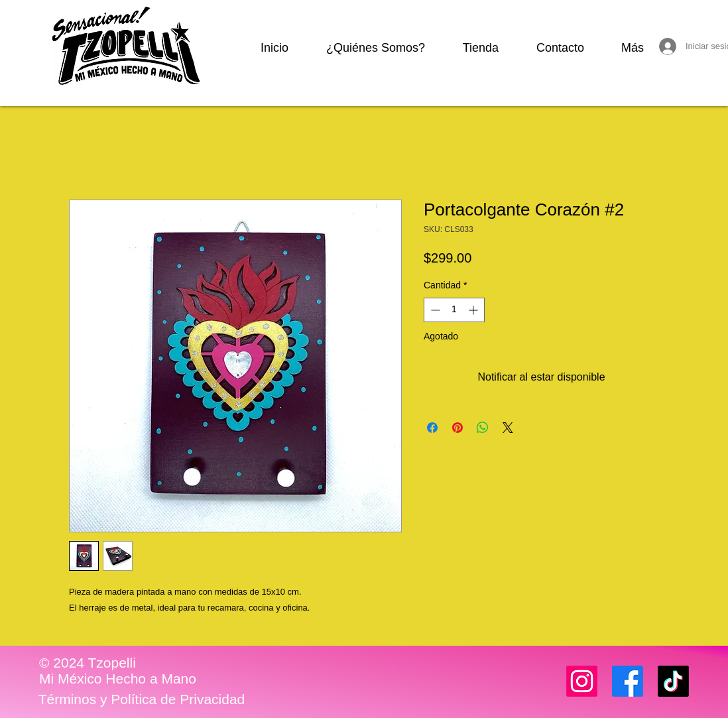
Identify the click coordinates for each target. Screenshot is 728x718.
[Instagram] (582, 681)
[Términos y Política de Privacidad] (142, 699)
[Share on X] (508, 428)
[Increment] (474, 310)
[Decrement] (434, 310)
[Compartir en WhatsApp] (483, 428)
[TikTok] (673, 681)
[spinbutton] (454, 310)
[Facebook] (628, 681)
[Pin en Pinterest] (457, 428)
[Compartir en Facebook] (432, 428)
